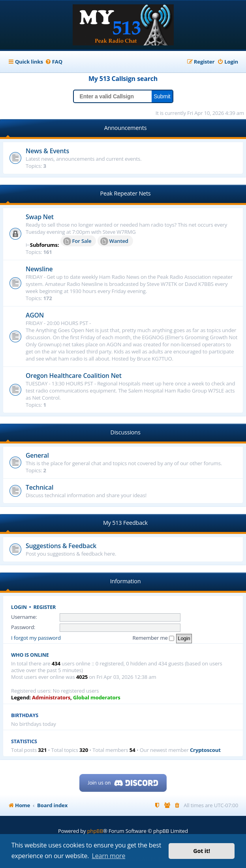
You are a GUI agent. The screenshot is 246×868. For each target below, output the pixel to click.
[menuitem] (54, 62)
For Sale (77, 241)
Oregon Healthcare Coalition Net (74, 376)
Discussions (125, 432)
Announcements (126, 128)
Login (19, 607)
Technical (39, 487)
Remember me (153, 638)
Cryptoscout (205, 750)
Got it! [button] (202, 851)
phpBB (95, 831)
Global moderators (97, 698)
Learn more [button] (109, 856)
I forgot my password (36, 638)
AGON (35, 315)
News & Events (47, 151)
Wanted (114, 241)
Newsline (39, 269)
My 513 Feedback (125, 523)
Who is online (30, 655)
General (37, 455)
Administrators (51, 698)
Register (45, 607)
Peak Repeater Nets (125, 193)
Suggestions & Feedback (61, 546)
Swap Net (40, 217)
